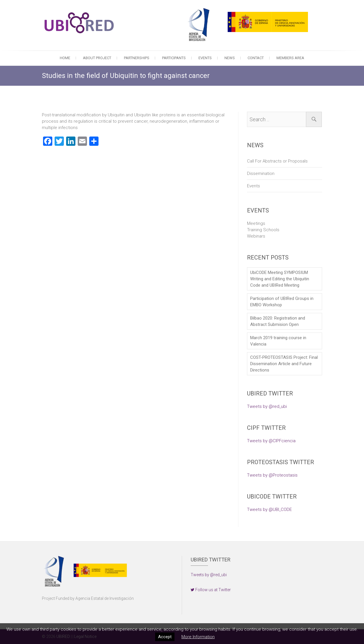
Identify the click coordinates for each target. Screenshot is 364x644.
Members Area (290, 58)
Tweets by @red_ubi (267, 406)
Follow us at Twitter (211, 590)
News (230, 58)
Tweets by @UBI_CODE (269, 509)
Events (205, 58)
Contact (256, 58)
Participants (174, 58)
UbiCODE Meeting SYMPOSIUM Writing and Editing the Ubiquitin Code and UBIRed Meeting (280, 279)
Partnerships (137, 58)
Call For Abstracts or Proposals (277, 161)
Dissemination (261, 173)
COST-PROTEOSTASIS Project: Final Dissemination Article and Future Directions (284, 364)
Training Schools (263, 230)
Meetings (256, 223)
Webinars (256, 236)
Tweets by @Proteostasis (272, 475)
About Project (97, 58)
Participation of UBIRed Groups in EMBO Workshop (282, 302)
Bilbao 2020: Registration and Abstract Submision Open (278, 321)
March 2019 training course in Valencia (278, 341)
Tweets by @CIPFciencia (271, 441)
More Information (198, 637)
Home (65, 58)
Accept (165, 637)
